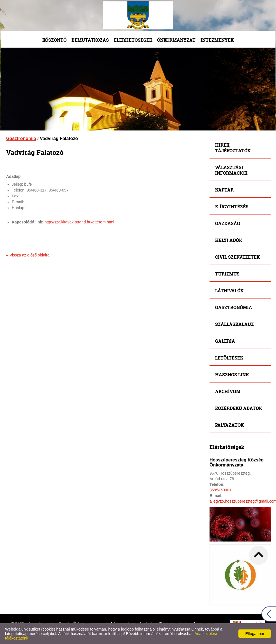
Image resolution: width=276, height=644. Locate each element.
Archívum (228, 391)
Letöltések (229, 358)
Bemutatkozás (90, 40)
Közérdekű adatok (239, 408)
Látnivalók (229, 290)
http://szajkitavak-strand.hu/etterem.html (79, 222)
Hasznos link (232, 375)
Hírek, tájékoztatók (233, 148)
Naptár (224, 190)
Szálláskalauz (234, 324)
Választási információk (231, 170)
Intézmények (217, 40)
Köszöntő (54, 40)
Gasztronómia (21, 138)
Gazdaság (228, 223)
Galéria (225, 341)
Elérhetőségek (133, 40)
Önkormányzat (176, 40)
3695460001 (220, 490)
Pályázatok (229, 425)
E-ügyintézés (232, 207)
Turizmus (227, 274)
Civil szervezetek (237, 257)
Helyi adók (229, 240)
